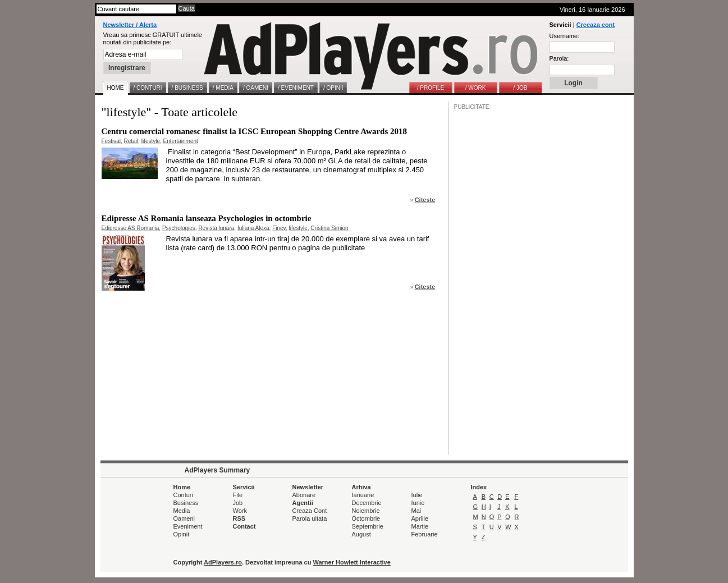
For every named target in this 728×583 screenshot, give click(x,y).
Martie (420, 526)
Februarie (425, 534)
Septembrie (368, 526)
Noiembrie (366, 511)
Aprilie (420, 518)
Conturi (183, 495)
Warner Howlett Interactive (352, 562)
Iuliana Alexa (253, 228)
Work (240, 511)
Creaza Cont (310, 511)
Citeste (425, 200)
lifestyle (151, 141)
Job (238, 503)
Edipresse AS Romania (131, 228)
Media (182, 511)
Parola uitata (310, 518)
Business (186, 503)
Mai (416, 511)
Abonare (304, 495)
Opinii (181, 534)
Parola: (559, 58)
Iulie (417, 495)
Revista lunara (216, 228)
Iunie (418, 503)
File (238, 495)
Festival (111, 141)
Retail (131, 141)
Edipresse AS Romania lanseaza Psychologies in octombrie (207, 218)
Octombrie (366, 518)
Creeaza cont (596, 25)
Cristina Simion (329, 228)
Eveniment (188, 526)
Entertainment (181, 141)
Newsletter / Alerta (130, 25)
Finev (279, 228)
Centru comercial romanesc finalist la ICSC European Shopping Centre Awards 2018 (254, 131)
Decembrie (367, 503)
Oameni (184, 518)
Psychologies (179, 228)
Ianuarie (363, 495)
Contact (244, 526)
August (361, 534)
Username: (565, 36)
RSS (239, 518)
